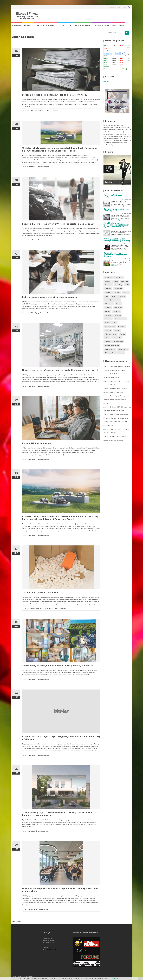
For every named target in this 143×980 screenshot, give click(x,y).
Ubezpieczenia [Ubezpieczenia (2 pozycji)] (118, 342)
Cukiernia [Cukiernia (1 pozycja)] (108, 289)
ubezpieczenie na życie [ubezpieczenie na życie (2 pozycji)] (112, 345)
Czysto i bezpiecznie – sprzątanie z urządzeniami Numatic (115, 255)
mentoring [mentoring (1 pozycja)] (108, 315)
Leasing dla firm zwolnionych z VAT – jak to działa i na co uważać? (58, 224)
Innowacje (28, 25)
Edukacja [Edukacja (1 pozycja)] (108, 292)
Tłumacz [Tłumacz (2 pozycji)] (108, 342)
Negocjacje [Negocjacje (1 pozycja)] (108, 319)
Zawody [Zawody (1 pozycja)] (121, 353)
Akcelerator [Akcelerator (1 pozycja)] (109, 277)
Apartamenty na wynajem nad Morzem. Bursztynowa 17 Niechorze (58, 666)
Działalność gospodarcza (46, 25)
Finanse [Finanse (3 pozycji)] (126, 292)
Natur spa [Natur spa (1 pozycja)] (118, 315)
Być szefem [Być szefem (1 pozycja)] (108, 285)
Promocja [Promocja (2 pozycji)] (108, 330)
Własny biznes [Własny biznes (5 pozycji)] (123, 349)
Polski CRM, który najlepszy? (37, 443)
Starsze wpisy (18, 921)
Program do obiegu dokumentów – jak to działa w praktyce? (55, 95)
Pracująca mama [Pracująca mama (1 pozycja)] (110, 326)
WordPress (29, 976)
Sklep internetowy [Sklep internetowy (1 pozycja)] (111, 334)
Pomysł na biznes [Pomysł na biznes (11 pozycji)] (121, 319)
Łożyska (106, 81)
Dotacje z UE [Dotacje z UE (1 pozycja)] (118, 289)
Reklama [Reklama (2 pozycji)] (117, 330)
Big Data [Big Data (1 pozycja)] (108, 281)
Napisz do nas (51, 950)
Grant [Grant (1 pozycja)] (113, 296)
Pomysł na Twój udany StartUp (113, 196)
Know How (16, 25)
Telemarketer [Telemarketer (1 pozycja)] (117, 338)
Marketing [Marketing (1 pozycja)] (116, 311)
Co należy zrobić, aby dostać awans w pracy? (116, 210)
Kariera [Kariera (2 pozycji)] (118, 304)
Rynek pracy (64, 25)
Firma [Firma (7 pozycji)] (106, 296)
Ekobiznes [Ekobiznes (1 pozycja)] (117, 292)
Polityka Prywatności (114, 7)
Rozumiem (115, 978)
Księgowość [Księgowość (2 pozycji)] (118, 307)
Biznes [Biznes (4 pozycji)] (116, 281)
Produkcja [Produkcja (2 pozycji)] (121, 326)
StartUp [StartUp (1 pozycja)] (122, 334)
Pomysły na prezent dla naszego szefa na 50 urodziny (117, 240)
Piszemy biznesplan (101, 25)
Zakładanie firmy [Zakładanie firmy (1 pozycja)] (110, 353)
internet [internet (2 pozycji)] (117, 300)
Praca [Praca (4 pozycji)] (114, 323)
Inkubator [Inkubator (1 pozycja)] (122, 296)
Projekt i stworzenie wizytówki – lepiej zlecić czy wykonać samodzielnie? (116, 225)
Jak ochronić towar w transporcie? (41, 592)
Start (124, 7)
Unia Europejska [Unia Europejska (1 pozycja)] (110, 349)
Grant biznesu (118, 25)
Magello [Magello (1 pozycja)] (107, 311)
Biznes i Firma (27, 14)
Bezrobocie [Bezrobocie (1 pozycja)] (119, 277)
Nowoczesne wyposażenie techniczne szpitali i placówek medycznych (60, 370)
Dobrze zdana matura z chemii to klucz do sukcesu (50, 297)
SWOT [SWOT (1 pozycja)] (107, 338)
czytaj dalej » (124, 206)
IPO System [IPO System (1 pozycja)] (109, 304)
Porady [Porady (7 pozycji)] (107, 323)
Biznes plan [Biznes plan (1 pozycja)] (125, 281)
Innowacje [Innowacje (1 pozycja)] (108, 300)
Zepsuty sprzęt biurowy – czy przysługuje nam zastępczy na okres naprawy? (116, 400)
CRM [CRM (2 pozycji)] (127, 285)
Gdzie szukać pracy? (83, 25)
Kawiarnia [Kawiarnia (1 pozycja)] (108, 307)
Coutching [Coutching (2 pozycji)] (119, 285)
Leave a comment (53, 111)
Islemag (15, 976)
